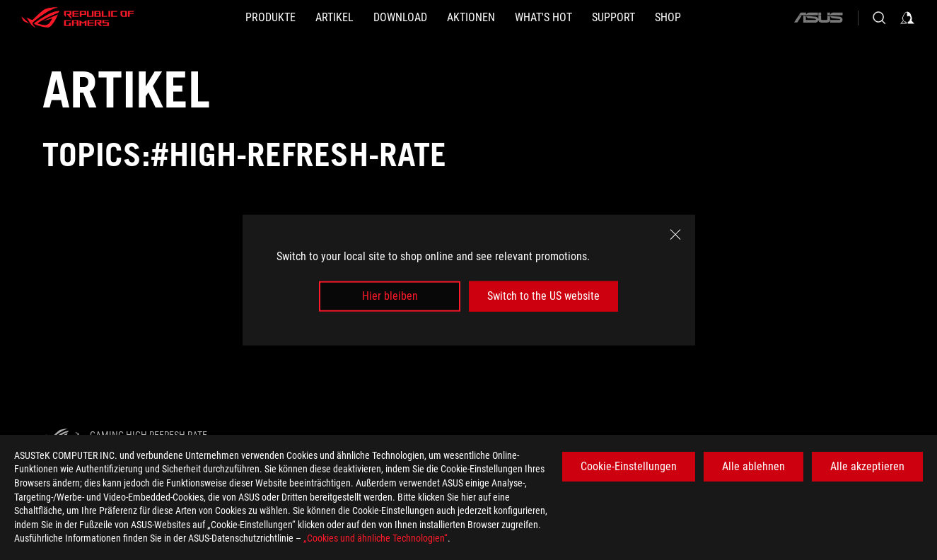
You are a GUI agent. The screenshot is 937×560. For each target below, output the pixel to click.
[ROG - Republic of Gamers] (78, 18)
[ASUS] (818, 18)
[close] (675, 235)
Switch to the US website (543, 296)
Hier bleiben (390, 296)
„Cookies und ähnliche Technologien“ (376, 538)
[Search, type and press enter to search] (879, 18)
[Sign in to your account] (907, 18)
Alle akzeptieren (867, 466)
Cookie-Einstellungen (629, 466)
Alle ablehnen (753, 466)
